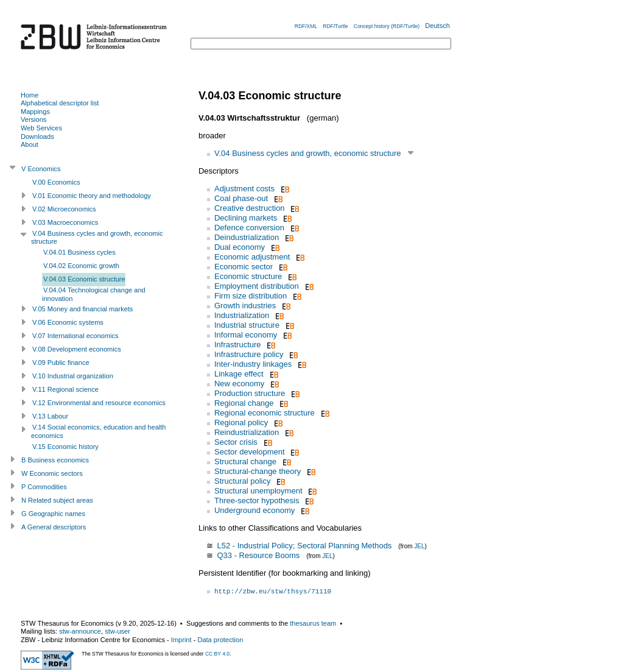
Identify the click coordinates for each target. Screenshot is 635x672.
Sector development (250, 452)
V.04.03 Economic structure (84, 279)
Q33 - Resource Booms (258, 555)
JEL (419, 546)
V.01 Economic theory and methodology (92, 196)
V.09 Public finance (61, 363)
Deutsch (437, 26)
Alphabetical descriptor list (60, 103)
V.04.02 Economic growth (81, 266)
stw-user (118, 631)
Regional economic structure (265, 413)
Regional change (244, 403)
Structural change (245, 462)
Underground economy (254, 510)
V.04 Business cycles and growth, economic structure (308, 153)
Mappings (35, 111)
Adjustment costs (244, 189)
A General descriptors (54, 527)
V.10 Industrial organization (73, 376)
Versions (33, 119)
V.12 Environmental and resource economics (99, 403)
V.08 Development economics (77, 349)
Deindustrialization (247, 237)
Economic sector (244, 267)
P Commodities (44, 487)
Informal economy (246, 335)
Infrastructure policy (249, 354)
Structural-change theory (258, 471)
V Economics (41, 169)
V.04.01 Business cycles (79, 252)
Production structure (250, 393)
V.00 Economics (56, 182)
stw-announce (80, 631)
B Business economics (55, 460)
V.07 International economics (75, 336)
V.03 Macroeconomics (65, 222)
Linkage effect (239, 374)
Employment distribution (257, 286)
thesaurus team (313, 623)
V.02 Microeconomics (64, 209)
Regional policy (241, 423)
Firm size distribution (251, 296)
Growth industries (245, 306)
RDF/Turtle (335, 26)
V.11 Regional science (65, 389)
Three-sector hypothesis (257, 500)
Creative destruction (250, 208)
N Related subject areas (57, 500)
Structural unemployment (258, 491)
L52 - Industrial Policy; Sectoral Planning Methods (304, 546)
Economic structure (248, 276)
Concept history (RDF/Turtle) (387, 26)
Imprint (181, 640)
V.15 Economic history (65, 447)
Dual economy (240, 247)
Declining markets (246, 218)
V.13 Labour (50, 416)
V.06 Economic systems (68, 322)
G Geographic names (53, 514)
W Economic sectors (52, 473)
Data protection (220, 640)
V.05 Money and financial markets (82, 309)
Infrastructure (238, 345)
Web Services (41, 128)
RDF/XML (306, 26)
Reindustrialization (247, 432)
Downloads (37, 136)
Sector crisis (236, 442)
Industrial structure (247, 325)
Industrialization (242, 315)
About (30, 144)
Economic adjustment (252, 257)
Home (30, 95)
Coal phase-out (241, 198)
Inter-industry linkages (253, 364)
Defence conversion (249, 228)
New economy (239, 384)
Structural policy (242, 481)
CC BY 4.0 (217, 654)
